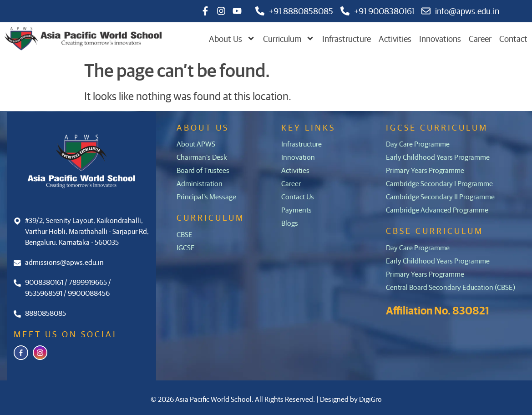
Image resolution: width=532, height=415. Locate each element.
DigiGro (370, 399)
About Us (232, 39)
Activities (395, 38)
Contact (513, 38)
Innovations (440, 38)
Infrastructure (347, 38)
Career (480, 38)
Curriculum (289, 39)
